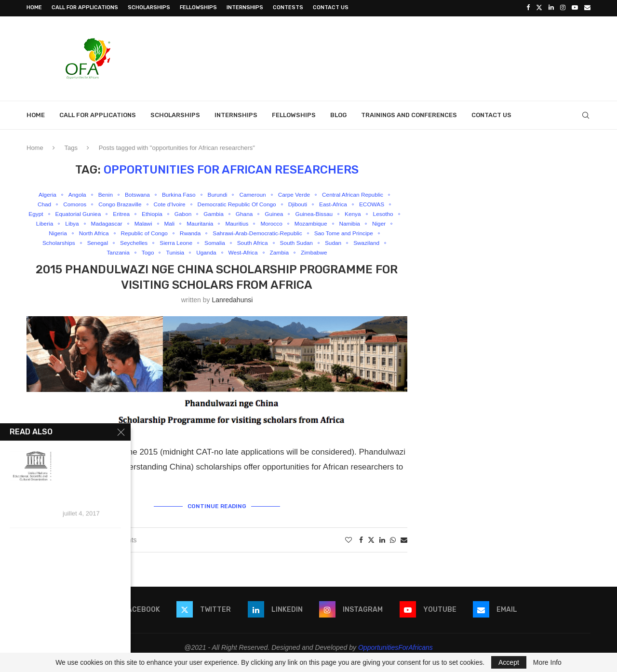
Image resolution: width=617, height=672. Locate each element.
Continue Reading (217, 516)
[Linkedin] (551, 8)
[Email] (587, 8)
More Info (547, 662)
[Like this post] (349, 550)
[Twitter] (539, 8)
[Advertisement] (415, 56)
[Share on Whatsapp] (393, 550)
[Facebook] (528, 8)
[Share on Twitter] (371, 550)
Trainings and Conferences (409, 114)
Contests (288, 7)
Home (34, 7)
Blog (338, 114)
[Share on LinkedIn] (382, 550)
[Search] (586, 114)
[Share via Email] (404, 550)
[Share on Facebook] (361, 550)
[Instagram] (563, 8)
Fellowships (198, 7)
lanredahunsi (232, 310)
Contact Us (331, 7)
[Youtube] (575, 8)
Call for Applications (85, 7)
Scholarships (149, 7)
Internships (245, 7)
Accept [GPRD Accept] (509, 662)
